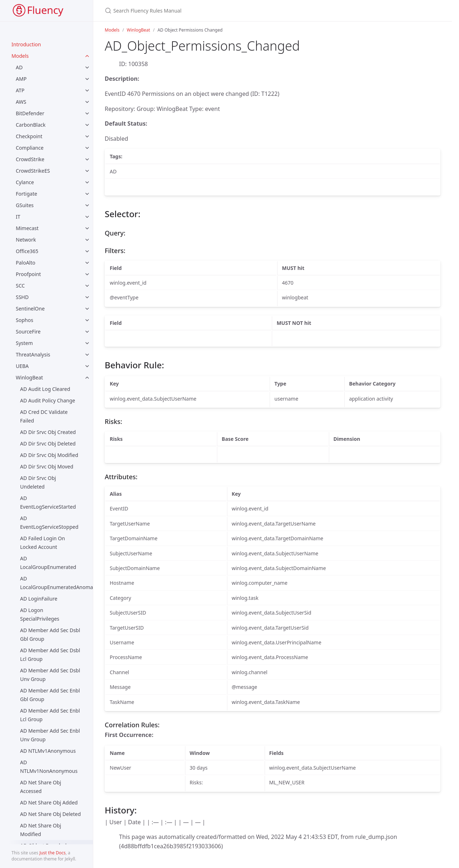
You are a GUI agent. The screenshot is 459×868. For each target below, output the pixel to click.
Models (20, 56)
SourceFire (28, 332)
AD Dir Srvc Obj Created (48, 432)
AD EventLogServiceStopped (49, 522)
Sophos (25, 320)
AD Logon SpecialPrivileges (40, 614)
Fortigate (27, 194)
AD (19, 67)
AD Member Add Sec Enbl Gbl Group (50, 695)
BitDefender (30, 113)
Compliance (30, 148)
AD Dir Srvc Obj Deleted (48, 444)
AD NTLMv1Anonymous (48, 751)
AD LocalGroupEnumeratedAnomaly (56, 583)
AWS (21, 102)
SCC (20, 286)
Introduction (26, 44)
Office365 (27, 251)
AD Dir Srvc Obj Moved (47, 466)
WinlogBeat (29, 377)
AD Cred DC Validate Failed (44, 416)
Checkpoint (29, 136)
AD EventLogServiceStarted (48, 502)
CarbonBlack (31, 125)
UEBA (22, 366)
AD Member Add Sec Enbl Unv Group (50, 735)
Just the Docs (53, 853)
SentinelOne (30, 309)
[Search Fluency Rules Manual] (219, 11)
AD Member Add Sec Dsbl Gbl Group (50, 634)
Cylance (25, 182)
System (24, 343)
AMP (21, 79)
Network (26, 240)
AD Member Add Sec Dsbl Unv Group (50, 675)
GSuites (25, 205)
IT (18, 217)
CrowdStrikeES (33, 171)
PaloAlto (26, 263)
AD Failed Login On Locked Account (42, 543)
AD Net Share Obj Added (49, 802)
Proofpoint (28, 274)
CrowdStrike (30, 159)
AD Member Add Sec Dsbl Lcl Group (50, 655)
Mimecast (27, 228)
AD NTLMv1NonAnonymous (49, 767)
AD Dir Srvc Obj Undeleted (38, 482)
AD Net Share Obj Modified (41, 830)
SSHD (22, 297)
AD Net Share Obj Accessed (41, 787)
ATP (20, 90)
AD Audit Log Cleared (45, 389)
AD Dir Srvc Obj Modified (49, 455)
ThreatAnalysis (33, 354)
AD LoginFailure (39, 599)
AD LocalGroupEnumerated (48, 563)
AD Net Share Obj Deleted (50, 814)
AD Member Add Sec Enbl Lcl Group (50, 715)
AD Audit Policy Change (48, 400)
